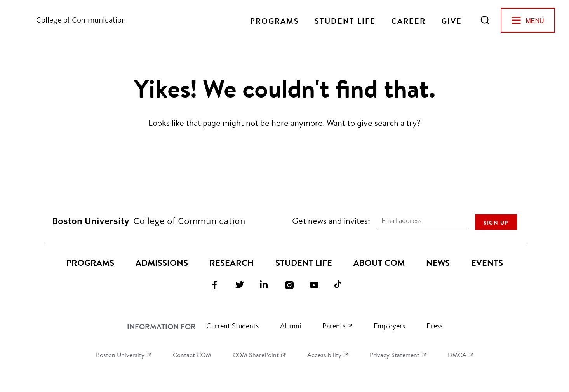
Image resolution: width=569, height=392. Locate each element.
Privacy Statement (395, 355)
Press (434, 326)
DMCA (457, 355)
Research (232, 263)
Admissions (162, 263)
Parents (334, 326)
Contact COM (192, 355)
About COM (379, 263)
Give (452, 20)
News (438, 263)
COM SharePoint (256, 355)
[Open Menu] (528, 20)
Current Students (232, 326)
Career (408, 20)
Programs (275, 20)
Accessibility (324, 355)
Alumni (291, 326)
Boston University (120, 355)
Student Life (345, 20)
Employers (389, 326)
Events (487, 263)
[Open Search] (485, 20)
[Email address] (423, 221)
